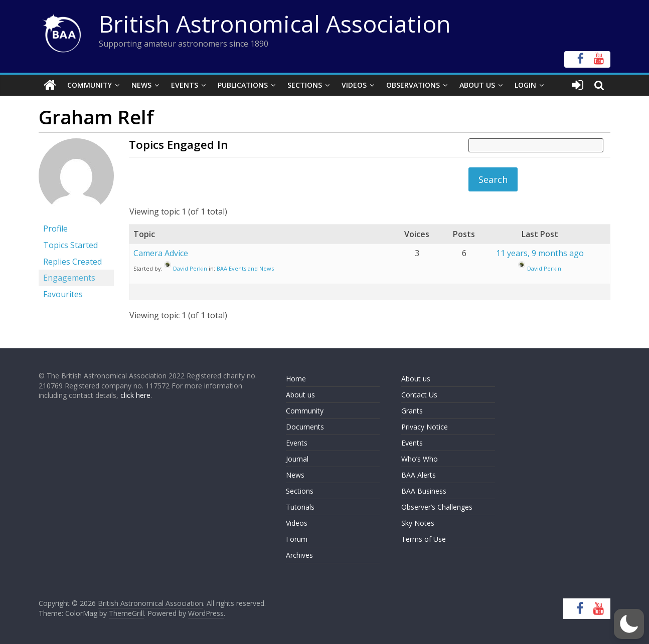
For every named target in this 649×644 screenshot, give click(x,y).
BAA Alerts (419, 475)
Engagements (69, 278)
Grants (412, 411)
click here (135, 395)
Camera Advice (161, 253)
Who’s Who (420, 459)
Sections (305, 85)
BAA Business (424, 491)
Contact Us (419, 395)
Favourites (63, 294)
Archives (299, 555)
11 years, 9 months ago (540, 253)
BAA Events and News (245, 268)
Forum (297, 539)
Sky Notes (418, 523)
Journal (297, 459)
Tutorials (300, 507)
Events (185, 85)
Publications (243, 85)
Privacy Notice (425, 427)
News (141, 85)
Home (296, 379)
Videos (354, 85)
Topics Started (70, 245)
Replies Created (72, 262)
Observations (413, 85)
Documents (305, 427)
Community (90, 85)
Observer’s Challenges (437, 507)
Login (525, 85)
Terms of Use (424, 539)
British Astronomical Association (275, 24)
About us (300, 395)
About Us (477, 85)
